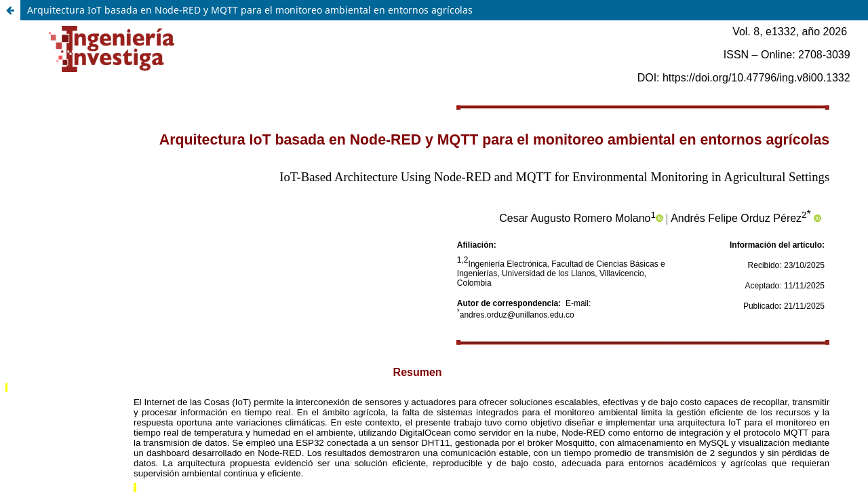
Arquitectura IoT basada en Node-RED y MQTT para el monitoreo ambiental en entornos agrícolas (250, 10)
